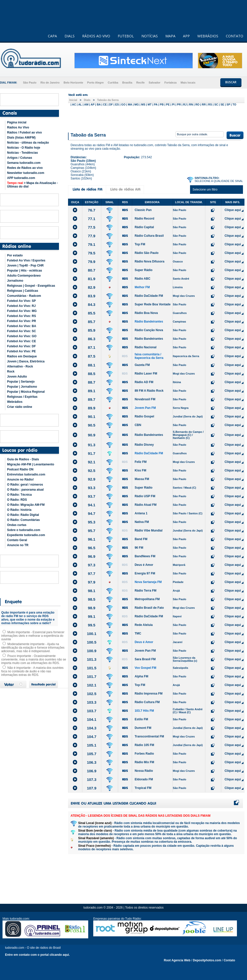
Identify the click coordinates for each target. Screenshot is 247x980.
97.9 (92, 582)
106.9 (92, 771)
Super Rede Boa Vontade (152, 304)
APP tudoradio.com (21, 178)
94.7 (92, 513)
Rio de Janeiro (50, 83)
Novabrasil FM (145, 399)
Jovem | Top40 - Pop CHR (25, 266)
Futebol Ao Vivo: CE (22, 341)
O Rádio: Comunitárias (23, 520)
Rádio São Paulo (147, 253)
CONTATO (235, 36)
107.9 (92, 788)
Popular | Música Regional (26, 392)
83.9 (92, 296)
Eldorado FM (144, 779)
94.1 (92, 505)
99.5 (92, 625)
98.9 (92, 608)
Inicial (73, 100)
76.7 (92, 210)
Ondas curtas (17, 525)
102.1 (92, 685)
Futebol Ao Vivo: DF (21, 346)
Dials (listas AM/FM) (21, 138)
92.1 (92, 462)
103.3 (92, 702)
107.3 (92, 779)
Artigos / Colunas (20, 158)
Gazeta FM (142, 365)
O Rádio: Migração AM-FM (26, 505)
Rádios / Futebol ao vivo (24, 133)
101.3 (92, 659)
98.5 (92, 599)
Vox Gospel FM (145, 668)
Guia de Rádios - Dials (23, 459)
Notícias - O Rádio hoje (24, 148)
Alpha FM (141, 676)
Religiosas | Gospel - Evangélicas (31, 286)
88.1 (92, 365)
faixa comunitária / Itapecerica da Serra (149, 356)
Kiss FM (140, 470)
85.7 (92, 322)
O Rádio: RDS (17, 500)
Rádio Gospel (144, 416)
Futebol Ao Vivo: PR (22, 321)
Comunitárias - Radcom (24, 296)
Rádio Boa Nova (146, 313)
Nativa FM (142, 522)
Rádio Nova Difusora (149, 261)
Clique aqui (233, 210)
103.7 (92, 711)
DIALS (70, 36)
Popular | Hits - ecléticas (25, 271)
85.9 (92, 330)
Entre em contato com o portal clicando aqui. (37, 955)
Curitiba (113, 83)
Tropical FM (143, 788)
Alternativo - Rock (20, 366)
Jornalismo (15, 281)
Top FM (140, 244)
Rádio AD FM (144, 382)
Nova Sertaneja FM (148, 582)
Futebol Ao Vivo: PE (21, 351)
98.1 (92, 591)
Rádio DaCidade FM (149, 296)
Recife (141, 83)
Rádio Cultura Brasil (149, 236)
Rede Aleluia (144, 625)
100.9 (92, 651)
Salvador (155, 83)
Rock (11, 372)
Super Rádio (144, 270)
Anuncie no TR (18, 545)
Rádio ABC (142, 279)
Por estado (15, 255)
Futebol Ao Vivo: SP (21, 301)
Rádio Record (144, 219)
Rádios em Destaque (22, 356)
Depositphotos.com (207, 960)
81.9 (92, 279)
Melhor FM (142, 287)
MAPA (170, 36)
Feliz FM (141, 462)
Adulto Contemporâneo (24, 276)
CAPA (52, 36)
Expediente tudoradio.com (26, 535)
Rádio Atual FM (146, 505)
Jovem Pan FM (145, 408)
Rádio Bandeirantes (149, 322)
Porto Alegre (96, 83)
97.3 (92, 565)
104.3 (92, 728)
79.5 (92, 253)
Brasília (127, 83)
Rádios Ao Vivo (18, 127)
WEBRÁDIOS (208, 36)
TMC (138, 633)
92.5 (92, 471)
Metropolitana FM (147, 599)
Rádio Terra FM (145, 591)
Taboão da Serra (108, 100)
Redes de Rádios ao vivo (25, 168)
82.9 (92, 287)
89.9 (92, 408)
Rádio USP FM (145, 496)
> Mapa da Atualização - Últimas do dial (33, 185)
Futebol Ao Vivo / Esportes (26, 260)
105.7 (92, 754)
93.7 (92, 496)
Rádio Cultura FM (147, 702)
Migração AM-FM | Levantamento (31, 464)
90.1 (92, 417)
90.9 (92, 435)
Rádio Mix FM (144, 762)
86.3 (92, 339)
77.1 (92, 219)
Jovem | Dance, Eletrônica (26, 361)
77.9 (92, 236)
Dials (87, 100)
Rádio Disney (144, 445)
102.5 (92, 694)
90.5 (92, 425)
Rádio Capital (144, 227)
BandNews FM (145, 556)
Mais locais (188, 83)
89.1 (92, 391)
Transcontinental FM (149, 736)
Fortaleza (170, 83)
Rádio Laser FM (146, 374)
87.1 (92, 347)
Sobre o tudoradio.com (24, 530)
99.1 (92, 616)
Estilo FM (141, 719)
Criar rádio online (20, 407)
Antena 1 (141, 513)
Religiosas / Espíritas (22, 397)
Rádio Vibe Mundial (148, 531)
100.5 (92, 642)
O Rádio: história (19, 510)
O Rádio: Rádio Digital (23, 515)
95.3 (92, 522)
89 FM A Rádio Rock (149, 391)
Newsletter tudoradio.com (26, 173)
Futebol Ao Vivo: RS (22, 316)
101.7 (92, 677)
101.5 (92, 668)
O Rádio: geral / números (25, 485)
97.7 (92, 574)
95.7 (92, 531)
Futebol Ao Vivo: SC (22, 331)
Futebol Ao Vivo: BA (22, 326)
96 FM (139, 548)
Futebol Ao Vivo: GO (22, 336)
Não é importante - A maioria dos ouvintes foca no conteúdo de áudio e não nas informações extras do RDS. (32, 671)
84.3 (92, 304)
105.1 (92, 745)
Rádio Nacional (146, 347)
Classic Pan (143, 210)
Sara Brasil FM (145, 659)
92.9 (92, 479)
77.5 (92, 227)
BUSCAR (231, 82)
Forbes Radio (144, 754)
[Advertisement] (156, 118)
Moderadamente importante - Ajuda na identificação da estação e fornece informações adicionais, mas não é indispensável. (33, 648)
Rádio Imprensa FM (149, 694)
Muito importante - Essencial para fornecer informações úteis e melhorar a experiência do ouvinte (33, 636)
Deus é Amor (144, 565)
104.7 (92, 737)
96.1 (92, 539)
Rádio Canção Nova (149, 330)
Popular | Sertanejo (21, 382)
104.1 (92, 719)
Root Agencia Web (177, 960)
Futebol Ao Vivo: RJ (21, 306)
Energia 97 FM (145, 573)
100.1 (92, 634)
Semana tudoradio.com (24, 163)
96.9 (92, 556)
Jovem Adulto (17, 377)
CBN (138, 425)
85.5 (92, 313)
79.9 (92, 262)
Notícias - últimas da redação (28, 143)
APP (186, 36)
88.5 (92, 374)
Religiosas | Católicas (23, 291)
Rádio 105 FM (144, 745)
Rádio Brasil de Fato (149, 608)
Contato (229, 960)
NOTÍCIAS (150, 36)
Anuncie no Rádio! (20, 480)
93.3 (92, 488)
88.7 (92, 382)
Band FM (141, 539)
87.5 (92, 356)
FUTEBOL (126, 36)
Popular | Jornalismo (22, 387)
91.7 (92, 453)
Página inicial (17, 122)
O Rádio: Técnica (19, 495)
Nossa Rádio (144, 771)
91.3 (92, 445)
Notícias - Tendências (22, 153)
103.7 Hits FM (144, 711)
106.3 (92, 762)
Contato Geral (17, 540)
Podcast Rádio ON (20, 469)
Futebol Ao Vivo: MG (22, 311)
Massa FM (142, 479)
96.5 (92, 548)
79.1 (92, 244)
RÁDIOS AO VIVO (96, 36)
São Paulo (30, 83)
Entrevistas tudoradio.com (26, 474)
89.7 (92, 399)
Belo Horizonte (73, 83)
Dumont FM (143, 728)
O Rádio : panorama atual (25, 490)
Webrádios (15, 402)
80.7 (92, 270)
